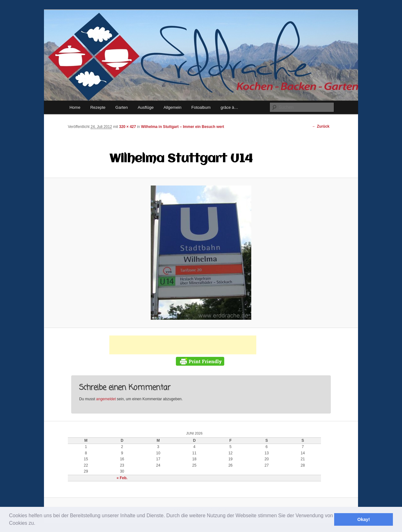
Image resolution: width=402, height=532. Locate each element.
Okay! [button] (364, 519)
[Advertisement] (183, 345)
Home (75, 107)
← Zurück (321, 126)
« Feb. (122, 478)
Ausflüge (146, 107)
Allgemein (173, 107)
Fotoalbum (201, 107)
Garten (122, 107)
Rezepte (98, 107)
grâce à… (229, 107)
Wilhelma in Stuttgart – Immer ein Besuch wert (183, 127)
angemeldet (106, 399)
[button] (38, 524)
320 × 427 (128, 127)
